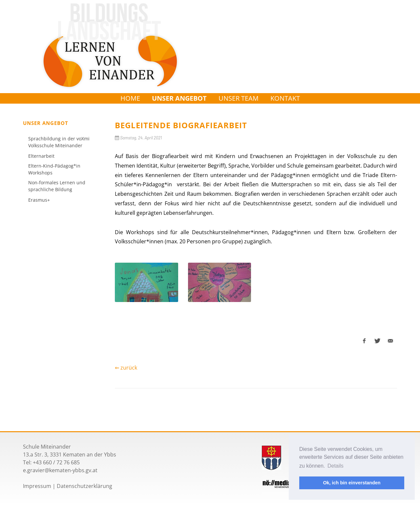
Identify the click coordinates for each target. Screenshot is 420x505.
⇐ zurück (126, 368)
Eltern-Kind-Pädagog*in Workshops (54, 169)
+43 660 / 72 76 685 (56, 462)
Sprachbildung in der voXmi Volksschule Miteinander (59, 142)
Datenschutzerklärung (84, 486)
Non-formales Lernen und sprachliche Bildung (57, 186)
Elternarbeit (41, 156)
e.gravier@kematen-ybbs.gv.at (60, 470)
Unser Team (239, 98)
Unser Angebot (179, 98)
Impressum (37, 486)
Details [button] (336, 466)
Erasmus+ (39, 200)
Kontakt (285, 98)
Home (130, 98)
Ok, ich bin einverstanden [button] (352, 483)
